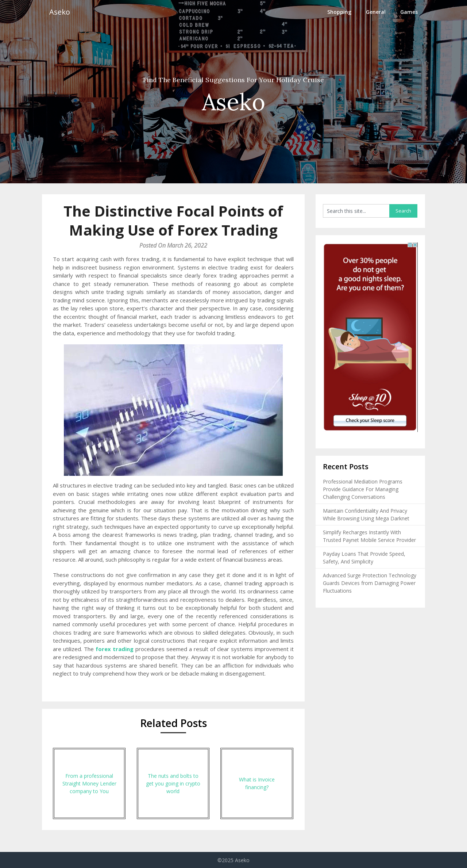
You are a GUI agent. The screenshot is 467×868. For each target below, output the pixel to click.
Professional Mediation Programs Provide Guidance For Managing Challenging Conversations (363, 489)
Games (409, 12)
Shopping (339, 12)
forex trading (115, 649)
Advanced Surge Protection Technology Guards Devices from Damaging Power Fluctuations (370, 583)
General (376, 12)
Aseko (60, 12)
